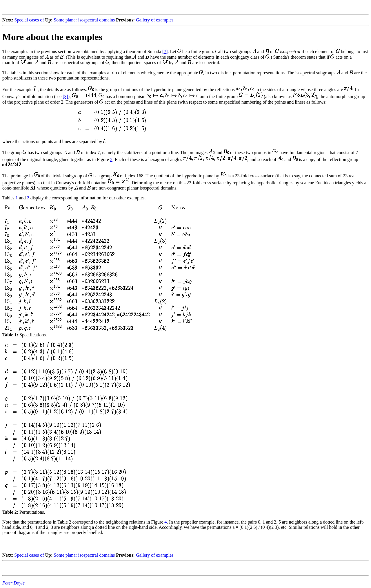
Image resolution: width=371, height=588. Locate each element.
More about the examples (52, 37)
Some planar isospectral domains (84, 20)
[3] (65, 97)
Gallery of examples (155, 20)
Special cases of (29, 20)
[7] (165, 52)
